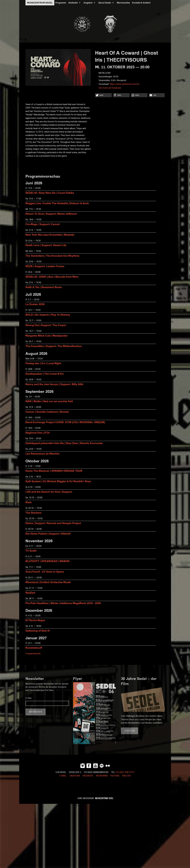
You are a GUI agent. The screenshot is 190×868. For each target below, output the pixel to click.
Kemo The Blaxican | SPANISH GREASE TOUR (54, 471)
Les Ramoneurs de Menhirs (42, 454)
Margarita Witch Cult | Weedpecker (47, 336)
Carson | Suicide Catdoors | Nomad (47, 412)
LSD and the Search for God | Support (49, 492)
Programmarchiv (33, 654)
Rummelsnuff (34, 648)
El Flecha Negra (35, 620)
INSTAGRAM (102, 776)
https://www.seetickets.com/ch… (125, 84)
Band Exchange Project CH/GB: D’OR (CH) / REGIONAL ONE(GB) (65, 422)
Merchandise (123, 3)
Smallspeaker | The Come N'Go (45, 374)
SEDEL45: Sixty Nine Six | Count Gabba (50, 193)
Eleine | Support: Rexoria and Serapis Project (53, 523)
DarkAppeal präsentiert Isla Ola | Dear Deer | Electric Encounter (64, 443)
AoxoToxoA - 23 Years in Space (45, 572)
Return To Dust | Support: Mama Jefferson (51, 214)
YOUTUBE (115, 776)
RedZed (30, 593)
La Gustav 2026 (35, 304)
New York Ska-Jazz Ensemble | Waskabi (50, 235)
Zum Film (129, 731)
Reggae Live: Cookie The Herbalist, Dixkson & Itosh (57, 203)
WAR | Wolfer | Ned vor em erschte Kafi (49, 401)
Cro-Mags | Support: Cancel (43, 224)
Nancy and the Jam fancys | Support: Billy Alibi (54, 384)
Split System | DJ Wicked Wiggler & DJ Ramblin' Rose (58, 481)
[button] (103, 95)
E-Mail (28, 698)
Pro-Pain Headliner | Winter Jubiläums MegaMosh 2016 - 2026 (63, 603)
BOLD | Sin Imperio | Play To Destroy (48, 315)
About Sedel (106, 3)
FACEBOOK (88, 776)
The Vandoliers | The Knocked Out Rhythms (52, 256)
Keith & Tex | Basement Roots (44, 287)
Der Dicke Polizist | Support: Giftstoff (48, 534)
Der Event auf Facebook (110, 88)
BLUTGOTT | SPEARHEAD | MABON (47, 561)
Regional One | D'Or (38, 433)
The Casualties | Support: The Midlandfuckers (54, 346)
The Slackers (34, 513)
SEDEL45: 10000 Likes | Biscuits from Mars (52, 277)
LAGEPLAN (74, 776)
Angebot (89, 3)
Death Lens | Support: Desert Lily (46, 245)
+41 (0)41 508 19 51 (125, 772)
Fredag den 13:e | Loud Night (43, 363)
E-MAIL (63, 776)
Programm (61, 3)
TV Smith (31, 551)
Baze (29, 502)
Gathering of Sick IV (38, 631)
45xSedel (74, 3)
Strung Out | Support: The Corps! (46, 325)
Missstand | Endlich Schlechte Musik (48, 582)
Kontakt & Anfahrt (141, 3)
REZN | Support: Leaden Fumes (45, 266)
